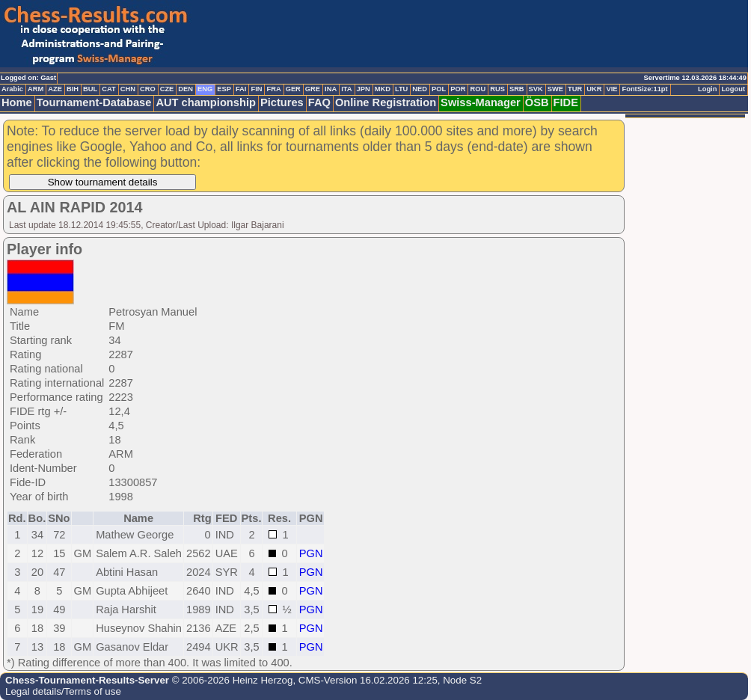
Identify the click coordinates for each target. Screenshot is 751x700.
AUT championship (206, 102)
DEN (186, 89)
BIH (73, 89)
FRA (273, 89)
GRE (313, 89)
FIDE (566, 102)
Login (707, 89)
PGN (311, 553)
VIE (611, 89)
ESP (224, 89)
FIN (256, 89)
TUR (575, 89)
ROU (478, 89)
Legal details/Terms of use (63, 691)
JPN (364, 89)
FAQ (319, 102)
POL (439, 89)
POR (458, 89)
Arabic (12, 89)
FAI (241, 89)
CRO (148, 89)
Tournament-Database (94, 102)
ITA (346, 89)
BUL (90, 89)
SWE (555, 89)
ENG (205, 89)
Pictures (282, 102)
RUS (497, 89)
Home (17, 102)
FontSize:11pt (644, 89)
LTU (401, 89)
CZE (167, 89)
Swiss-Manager (481, 102)
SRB (517, 89)
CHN (128, 89)
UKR (594, 89)
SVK (536, 89)
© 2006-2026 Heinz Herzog (231, 680)
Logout (733, 89)
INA (331, 89)
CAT (108, 89)
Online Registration (386, 102)
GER (293, 89)
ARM (36, 89)
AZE (55, 89)
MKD (383, 89)
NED (420, 89)
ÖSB (537, 102)
